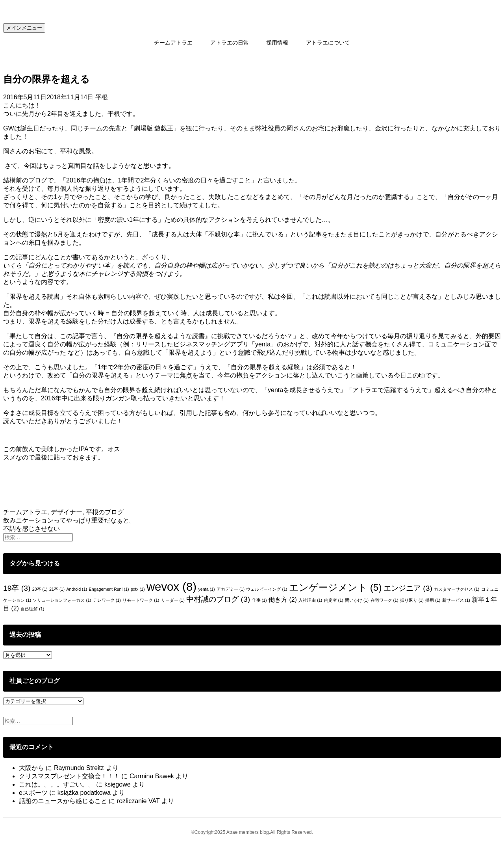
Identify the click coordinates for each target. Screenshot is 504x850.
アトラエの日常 (230, 43)
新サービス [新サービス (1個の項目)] (456, 600)
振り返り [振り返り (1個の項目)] (412, 600)
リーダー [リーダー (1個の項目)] (173, 600)
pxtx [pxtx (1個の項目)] (138, 589)
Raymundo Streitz (79, 768)
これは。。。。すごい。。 (57, 784)
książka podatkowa (84, 793)
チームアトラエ (173, 43)
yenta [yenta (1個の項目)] (206, 589)
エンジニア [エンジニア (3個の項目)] (408, 588)
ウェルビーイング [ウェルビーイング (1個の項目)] (267, 589)
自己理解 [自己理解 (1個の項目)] (32, 609)
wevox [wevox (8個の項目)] (171, 587)
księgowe (118, 784)
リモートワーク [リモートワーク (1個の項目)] (141, 600)
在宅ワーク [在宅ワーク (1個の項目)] (384, 600)
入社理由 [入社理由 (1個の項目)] (310, 600)
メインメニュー (24, 28)
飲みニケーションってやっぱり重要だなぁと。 (69, 520)
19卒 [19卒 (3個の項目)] (17, 588)
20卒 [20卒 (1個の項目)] (40, 589)
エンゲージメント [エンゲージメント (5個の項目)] (335, 587)
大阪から (31, 768)
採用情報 (277, 43)
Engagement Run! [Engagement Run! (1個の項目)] (109, 589)
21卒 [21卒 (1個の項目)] (57, 589)
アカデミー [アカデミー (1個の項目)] (231, 589)
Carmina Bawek (152, 776)
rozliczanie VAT (138, 801)
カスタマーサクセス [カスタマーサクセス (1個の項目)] (457, 589)
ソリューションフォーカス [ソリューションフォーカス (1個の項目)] (62, 600)
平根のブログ (105, 512)
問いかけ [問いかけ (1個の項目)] (357, 600)
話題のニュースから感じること (63, 801)
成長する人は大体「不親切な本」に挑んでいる (218, 234)
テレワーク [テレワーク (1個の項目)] (107, 600)
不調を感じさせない (31, 529)
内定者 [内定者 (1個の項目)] (334, 600)
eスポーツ (33, 793)
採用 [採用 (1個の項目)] (433, 600)
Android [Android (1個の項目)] (77, 589)
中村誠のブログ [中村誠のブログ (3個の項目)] (218, 599)
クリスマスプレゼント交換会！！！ (69, 776)
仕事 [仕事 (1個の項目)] (259, 600)
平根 (102, 97)
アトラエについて (328, 43)
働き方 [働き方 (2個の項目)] (283, 600)
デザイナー (67, 512)
